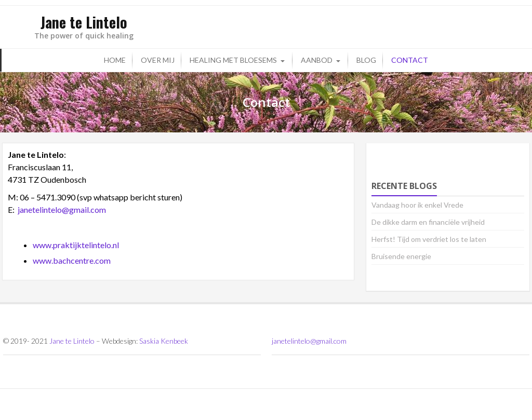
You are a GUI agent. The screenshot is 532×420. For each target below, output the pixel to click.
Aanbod (317, 60)
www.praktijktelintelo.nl (76, 245)
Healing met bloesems (233, 60)
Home (115, 60)
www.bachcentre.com (72, 260)
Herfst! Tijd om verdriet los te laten (429, 239)
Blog (366, 60)
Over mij (158, 60)
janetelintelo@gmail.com (62, 209)
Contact (410, 60)
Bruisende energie (401, 256)
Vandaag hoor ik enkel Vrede (417, 205)
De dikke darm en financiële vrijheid (428, 222)
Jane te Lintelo (72, 341)
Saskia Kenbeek (164, 341)
